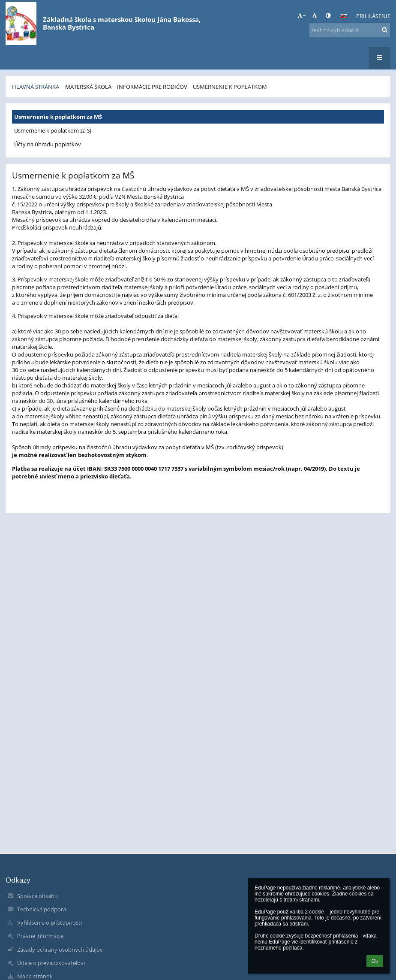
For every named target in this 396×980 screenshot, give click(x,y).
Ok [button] (375, 961)
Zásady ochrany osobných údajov (60, 950)
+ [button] (301, 15)
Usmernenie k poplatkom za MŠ (58, 117)
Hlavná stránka (36, 87)
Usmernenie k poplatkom (230, 87)
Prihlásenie (373, 16)
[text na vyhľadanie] (350, 30)
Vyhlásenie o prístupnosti (49, 923)
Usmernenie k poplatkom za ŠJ (53, 130)
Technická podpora (42, 909)
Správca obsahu (37, 896)
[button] (344, 16)
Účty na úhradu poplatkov (48, 144)
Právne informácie (40, 936)
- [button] (315, 15)
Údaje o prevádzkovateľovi (51, 963)
